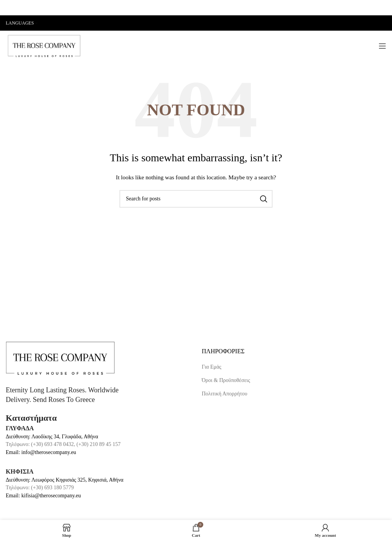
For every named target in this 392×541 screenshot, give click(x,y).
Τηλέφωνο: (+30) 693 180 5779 (40, 488)
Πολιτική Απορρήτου (225, 394)
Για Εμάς (212, 367)
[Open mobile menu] (382, 46)
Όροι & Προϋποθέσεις (226, 380)
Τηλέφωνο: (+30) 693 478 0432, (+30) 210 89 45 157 (63, 444)
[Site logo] (44, 45)
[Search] (196, 199)
